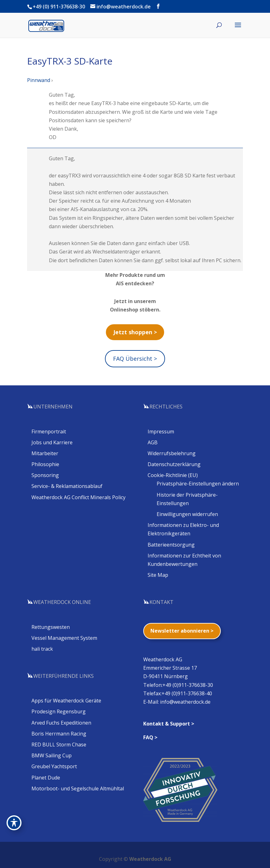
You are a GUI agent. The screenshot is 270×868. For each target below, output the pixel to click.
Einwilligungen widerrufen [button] (187, 514)
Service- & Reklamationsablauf (67, 486)
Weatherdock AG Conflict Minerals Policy (78, 497)
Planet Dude (46, 778)
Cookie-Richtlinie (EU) (173, 475)
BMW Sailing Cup (52, 755)
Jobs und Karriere (52, 442)
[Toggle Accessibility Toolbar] (14, 823)
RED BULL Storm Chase (59, 745)
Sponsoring (45, 475)
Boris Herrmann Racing (59, 734)
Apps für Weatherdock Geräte (66, 701)
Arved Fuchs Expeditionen (61, 723)
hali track (42, 649)
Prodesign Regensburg (59, 711)
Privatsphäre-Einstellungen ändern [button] (198, 484)
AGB (153, 442)
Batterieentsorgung (171, 545)
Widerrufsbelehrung (172, 453)
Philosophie (45, 464)
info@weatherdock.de (185, 702)
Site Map (158, 575)
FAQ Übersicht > (135, 359)
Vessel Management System (64, 638)
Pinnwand (39, 80)
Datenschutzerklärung (174, 464)
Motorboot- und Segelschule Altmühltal (78, 788)
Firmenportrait (49, 432)
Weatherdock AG (150, 859)
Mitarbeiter (45, 453)
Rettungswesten (51, 627)
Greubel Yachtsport (54, 766)
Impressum (161, 432)
